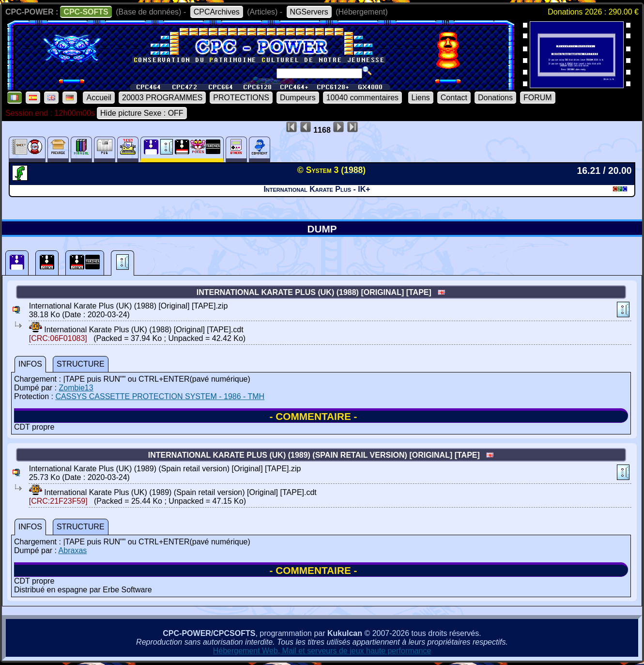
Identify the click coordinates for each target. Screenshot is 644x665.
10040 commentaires (362, 98)
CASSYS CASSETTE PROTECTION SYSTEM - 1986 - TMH (160, 396)
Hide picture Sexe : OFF (142, 113)
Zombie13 (76, 388)
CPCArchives (217, 12)
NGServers (309, 12)
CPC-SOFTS (86, 12)
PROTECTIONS (241, 98)
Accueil (99, 98)
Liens (421, 98)
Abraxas (73, 550)
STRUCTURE (81, 364)
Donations (495, 98)
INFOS (30, 364)
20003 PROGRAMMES (162, 98)
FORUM (538, 98)
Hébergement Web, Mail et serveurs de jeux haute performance (322, 651)
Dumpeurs (298, 98)
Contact (454, 98)
